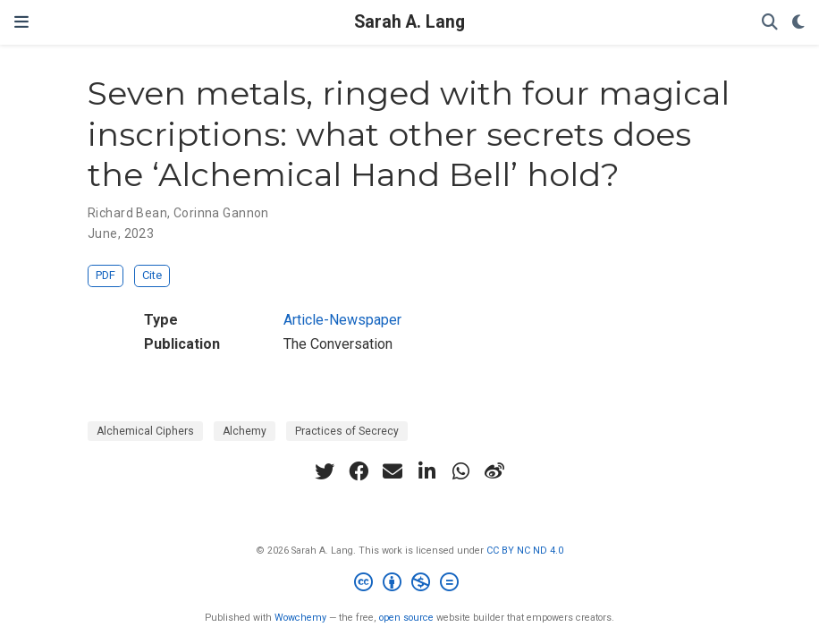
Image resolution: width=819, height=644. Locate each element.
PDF (106, 275)
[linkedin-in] (426, 471)
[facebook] (359, 471)
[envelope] (393, 471)
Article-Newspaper (342, 320)
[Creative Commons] (410, 585)
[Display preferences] (798, 23)
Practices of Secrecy (347, 431)
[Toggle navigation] (21, 22)
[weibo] (494, 471)
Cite (152, 275)
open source (406, 618)
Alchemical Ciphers (145, 431)
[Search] (770, 23)
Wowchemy (300, 618)
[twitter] (325, 471)
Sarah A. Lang (409, 22)
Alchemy (245, 431)
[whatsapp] (460, 471)
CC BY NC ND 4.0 (525, 551)
